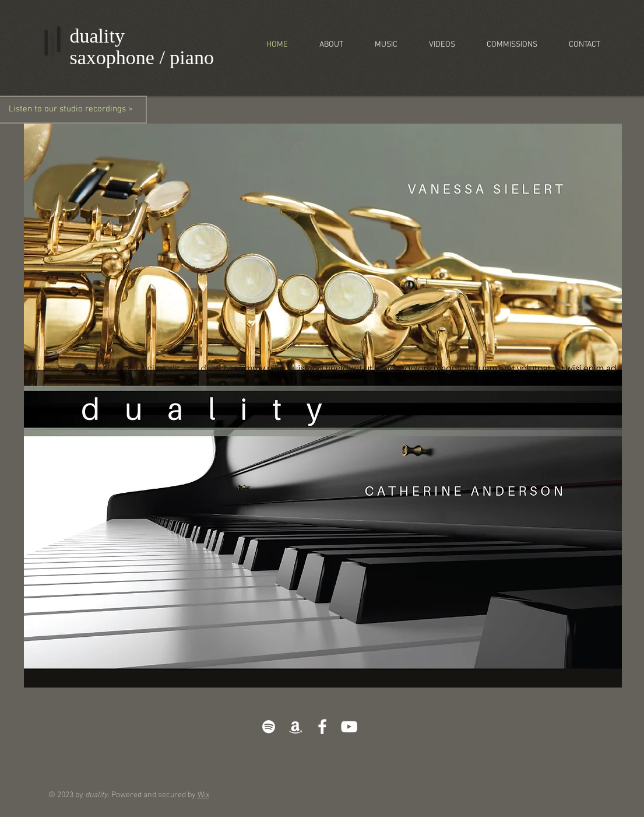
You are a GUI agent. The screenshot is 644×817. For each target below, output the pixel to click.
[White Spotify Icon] (269, 727)
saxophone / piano (142, 57)
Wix (203, 795)
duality (97, 36)
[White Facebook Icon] (322, 727)
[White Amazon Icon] (295, 727)
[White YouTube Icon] (349, 727)
